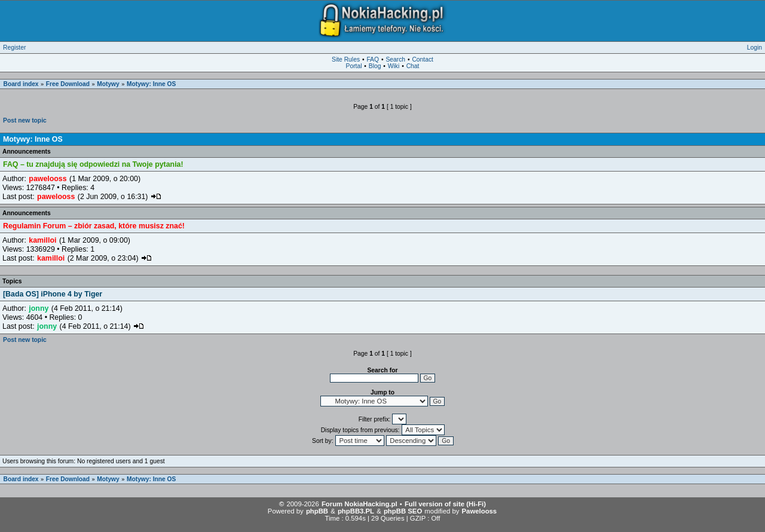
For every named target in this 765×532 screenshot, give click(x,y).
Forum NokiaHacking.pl (359, 504)
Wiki (394, 66)
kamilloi (42, 240)
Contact (423, 59)
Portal (354, 66)
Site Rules (346, 59)
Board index (21, 84)
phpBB (317, 511)
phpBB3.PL (356, 511)
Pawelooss (480, 511)
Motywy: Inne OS (151, 84)
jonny (39, 308)
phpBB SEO (403, 511)
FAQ (373, 59)
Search (395, 59)
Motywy (108, 84)
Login (755, 48)
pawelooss (48, 179)
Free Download (68, 84)
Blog (375, 66)
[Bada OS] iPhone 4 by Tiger (53, 294)
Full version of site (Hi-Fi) (445, 504)
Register (14, 48)
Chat (413, 66)
